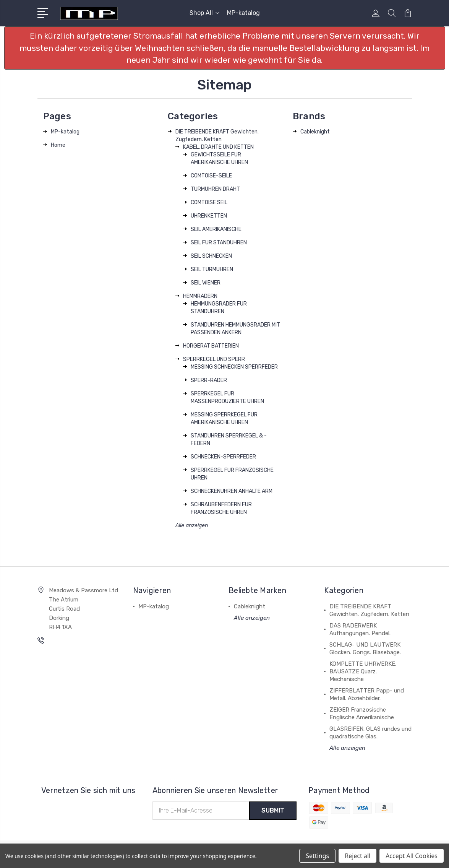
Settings (317, 856)
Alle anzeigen (192, 526)
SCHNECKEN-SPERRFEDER (223, 457)
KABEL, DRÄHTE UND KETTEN (218, 147)
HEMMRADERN (200, 296)
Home (58, 145)
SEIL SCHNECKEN (211, 256)
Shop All (204, 13)
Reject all (357, 856)
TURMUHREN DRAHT (215, 189)
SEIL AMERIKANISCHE (216, 229)
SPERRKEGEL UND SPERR (214, 359)
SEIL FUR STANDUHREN (219, 243)
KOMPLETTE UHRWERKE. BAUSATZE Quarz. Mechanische (363, 671)
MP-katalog (243, 13)
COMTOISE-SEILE (211, 176)
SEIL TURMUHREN (212, 269)
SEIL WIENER (206, 283)
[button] (225, 48)
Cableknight (315, 132)
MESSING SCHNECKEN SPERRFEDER (234, 367)
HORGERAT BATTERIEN (211, 346)
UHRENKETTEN (209, 216)
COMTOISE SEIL (209, 202)
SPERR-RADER (209, 380)
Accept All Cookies (412, 856)
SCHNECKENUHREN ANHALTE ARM (232, 491)
